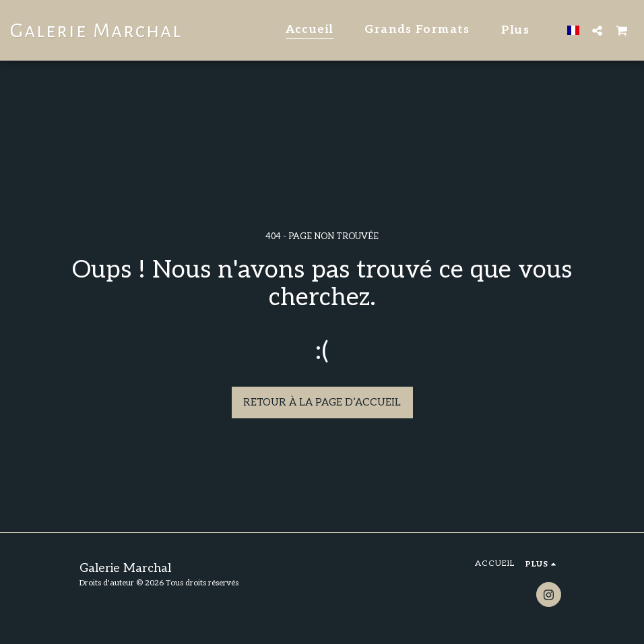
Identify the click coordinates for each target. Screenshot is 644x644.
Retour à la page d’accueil (322, 402)
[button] (597, 30)
